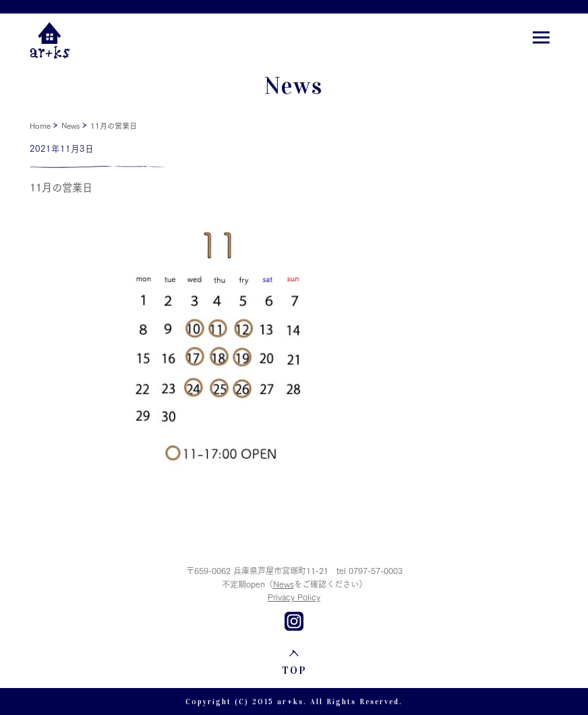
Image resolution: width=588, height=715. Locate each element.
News (70, 125)
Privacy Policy (294, 597)
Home (40, 125)
